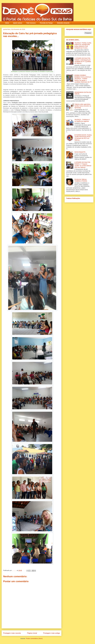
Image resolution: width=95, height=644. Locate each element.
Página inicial (32, 633)
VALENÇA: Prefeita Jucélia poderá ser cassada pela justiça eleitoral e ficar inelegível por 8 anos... (83, 45)
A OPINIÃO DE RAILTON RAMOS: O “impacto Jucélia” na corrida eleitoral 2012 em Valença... (83, 165)
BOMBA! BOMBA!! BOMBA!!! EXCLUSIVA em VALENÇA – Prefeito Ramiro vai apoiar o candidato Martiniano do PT (83, 79)
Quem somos (18, 23)
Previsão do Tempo (46, 23)
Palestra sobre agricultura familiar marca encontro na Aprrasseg (83, 106)
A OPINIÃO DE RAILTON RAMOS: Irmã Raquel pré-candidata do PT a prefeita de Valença (83, 61)
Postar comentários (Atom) (34, 638)
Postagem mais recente (12, 633)
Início (7, 23)
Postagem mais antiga (51, 633)
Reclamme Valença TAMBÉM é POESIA (81, 180)
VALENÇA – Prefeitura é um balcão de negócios (82, 120)
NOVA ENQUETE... (81, 152)
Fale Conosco (31, 23)
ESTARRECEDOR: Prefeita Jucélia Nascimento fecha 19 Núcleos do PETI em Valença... (83, 137)
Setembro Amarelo (63, 23)
